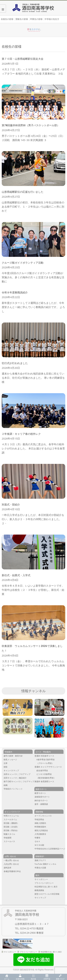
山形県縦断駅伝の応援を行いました (23, 192)
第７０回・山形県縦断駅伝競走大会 (23, 59)
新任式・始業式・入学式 (16, 575)
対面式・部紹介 (11, 505)
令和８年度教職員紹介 (15, 293)
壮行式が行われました (15, 363)
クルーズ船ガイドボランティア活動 (23, 263)
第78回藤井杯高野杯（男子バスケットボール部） (31, 125)
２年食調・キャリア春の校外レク (21, 434)
